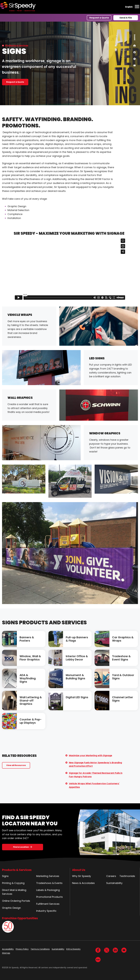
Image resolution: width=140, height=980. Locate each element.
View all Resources (16, 765)
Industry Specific (46, 911)
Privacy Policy (22, 949)
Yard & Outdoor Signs (123, 677)
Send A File (126, 18)
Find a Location (21, 847)
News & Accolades (83, 883)
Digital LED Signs (77, 697)
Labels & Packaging (48, 890)
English (129, 7)
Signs (5, 876)
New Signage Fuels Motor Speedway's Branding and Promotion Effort (95, 764)
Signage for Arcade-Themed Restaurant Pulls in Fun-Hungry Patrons (96, 775)
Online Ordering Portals (16, 901)
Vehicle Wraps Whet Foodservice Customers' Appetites (94, 785)
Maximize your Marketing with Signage (91, 755)
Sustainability (114, 883)
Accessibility (8, 949)
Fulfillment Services (48, 904)
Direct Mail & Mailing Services (14, 892)
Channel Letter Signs (123, 699)
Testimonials (127, 876)
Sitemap (6, 953)
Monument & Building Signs (75, 677)
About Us (79, 870)
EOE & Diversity (73, 949)
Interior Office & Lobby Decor (77, 658)
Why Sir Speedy (81, 876)
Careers (111, 876)
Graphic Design (11, 908)
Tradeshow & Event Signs (121, 658)
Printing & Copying (13, 883)
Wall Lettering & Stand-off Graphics (31, 701)
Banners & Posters (27, 639)
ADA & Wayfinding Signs (28, 678)
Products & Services (17, 46)
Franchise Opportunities (20, 918)
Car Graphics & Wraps (123, 639)
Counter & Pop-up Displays (31, 721)
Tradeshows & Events (49, 883)
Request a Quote (99, 18)
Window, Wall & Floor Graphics (30, 658)
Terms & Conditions (40, 949)
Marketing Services (48, 876)
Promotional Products (49, 897)
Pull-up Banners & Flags (77, 639)
